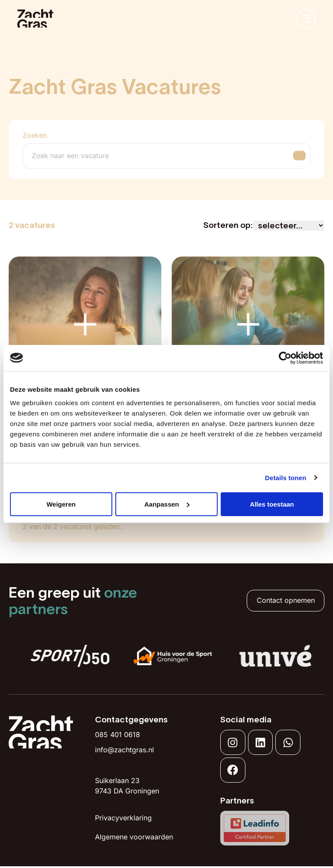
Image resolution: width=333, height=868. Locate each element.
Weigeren (61, 504)
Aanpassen (167, 504)
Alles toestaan (272, 504)
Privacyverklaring (123, 818)
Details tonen (286, 478)
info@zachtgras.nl (124, 750)
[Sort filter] (289, 226)
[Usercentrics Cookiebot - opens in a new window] (285, 358)
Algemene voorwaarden (134, 837)
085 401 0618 (118, 735)
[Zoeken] (158, 156)
